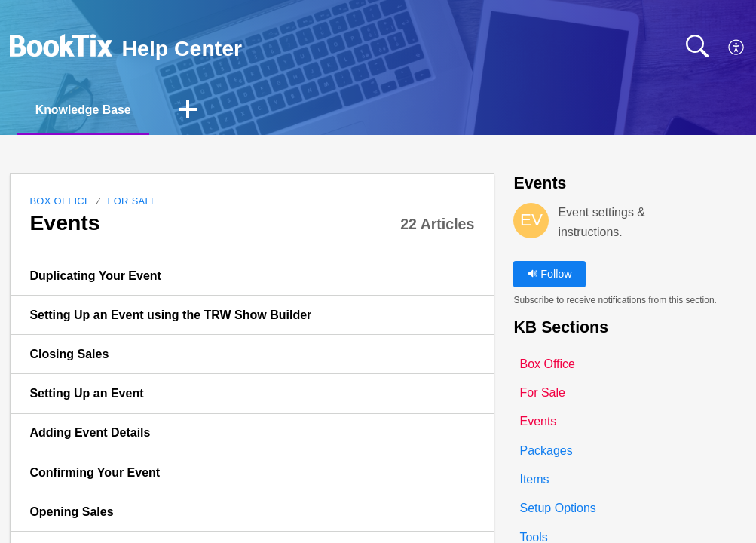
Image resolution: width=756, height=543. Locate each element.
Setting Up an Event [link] (86, 393)
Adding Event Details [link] (90, 433)
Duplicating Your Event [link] (95, 276)
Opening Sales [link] (71, 512)
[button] (737, 48)
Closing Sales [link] (69, 354)
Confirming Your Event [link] (95, 472)
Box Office (60, 201)
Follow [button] (550, 274)
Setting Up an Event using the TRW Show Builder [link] (170, 315)
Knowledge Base (84, 110)
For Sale (132, 201)
